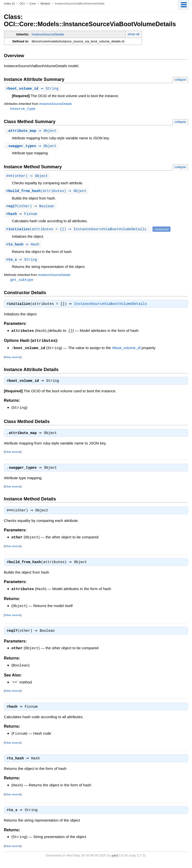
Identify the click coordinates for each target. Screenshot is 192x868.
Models (45, 3)
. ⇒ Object (32, 131)
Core (33, 3)
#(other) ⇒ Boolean (31, 208)
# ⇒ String (33, 89)
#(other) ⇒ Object (28, 177)
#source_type (23, 109)
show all (134, 34)
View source (13, 360)
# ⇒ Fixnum (22, 216)
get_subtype (22, 282)
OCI (22, 3)
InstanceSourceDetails (48, 34)
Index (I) (9, 3)
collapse (180, 80)
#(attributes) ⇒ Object (47, 192)
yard (115, 860)
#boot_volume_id (126, 351)
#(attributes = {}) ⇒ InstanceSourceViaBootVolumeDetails (78, 231)
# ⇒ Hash (23, 247)
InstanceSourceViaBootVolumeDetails (112, 307)
